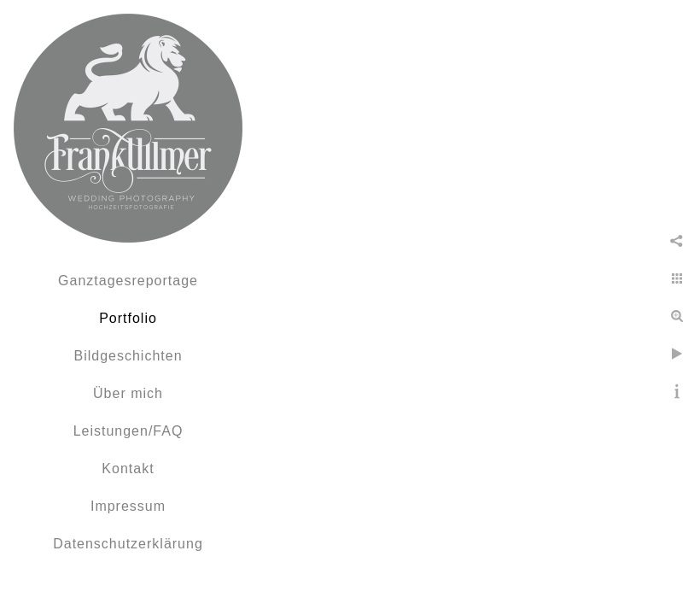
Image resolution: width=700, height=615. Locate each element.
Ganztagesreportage (128, 281)
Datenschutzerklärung (128, 544)
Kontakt (128, 469)
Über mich (128, 393)
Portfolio (128, 318)
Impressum (128, 506)
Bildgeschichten (128, 356)
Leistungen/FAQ (128, 431)
